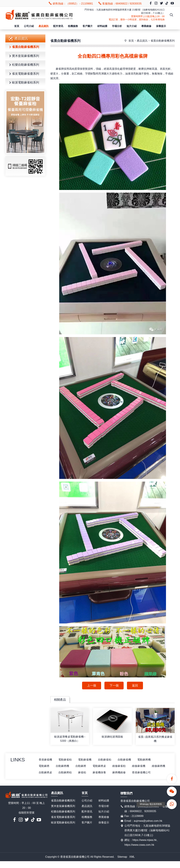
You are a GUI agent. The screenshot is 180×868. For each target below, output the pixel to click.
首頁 (17, 26)
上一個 (91, 686)
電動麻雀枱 (65, 760)
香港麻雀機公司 (48, 779)
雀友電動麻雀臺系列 (24, 74)
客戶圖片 (88, 26)
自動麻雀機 (125, 760)
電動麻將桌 (100, 766)
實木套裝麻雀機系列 (24, 56)
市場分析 (117, 26)
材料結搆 (102, 26)
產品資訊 (44, 26)
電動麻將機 (145, 760)
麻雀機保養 (120, 773)
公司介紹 (29, 26)
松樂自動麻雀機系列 (24, 65)
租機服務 (73, 26)
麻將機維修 (140, 773)
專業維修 (146, 26)
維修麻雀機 (140, 766)
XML (132, 863)
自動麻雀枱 (105, 760)
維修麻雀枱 (120, 766)
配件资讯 (58, 26)
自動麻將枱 (85, 773)
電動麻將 (44, 766)
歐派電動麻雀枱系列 (24, 83)
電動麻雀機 (85, 760)
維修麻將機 (45, 773)
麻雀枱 (103, 773)
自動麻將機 (63, 766)
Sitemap (122, 863)
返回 (135, 686)
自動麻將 (81, 766)
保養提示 (161, 26)
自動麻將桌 (65, 773)
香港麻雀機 (45, 760)
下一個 (114, 686)
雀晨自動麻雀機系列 (24, 47)
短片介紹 (132, 26)
